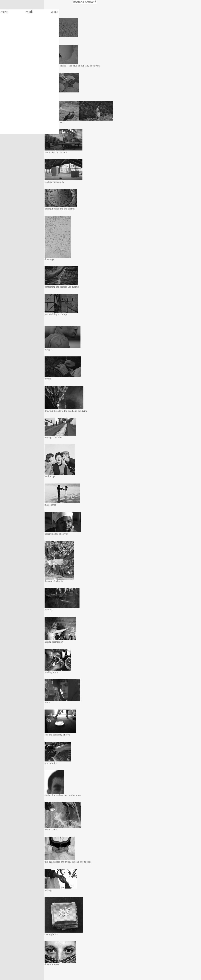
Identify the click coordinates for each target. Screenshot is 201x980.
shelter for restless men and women (63, 795)
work (30, 12)
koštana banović (85, 2)
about (55, 12)
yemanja (49, 610)
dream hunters (52, 964)
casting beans (51, 934)
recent (4, 12)
